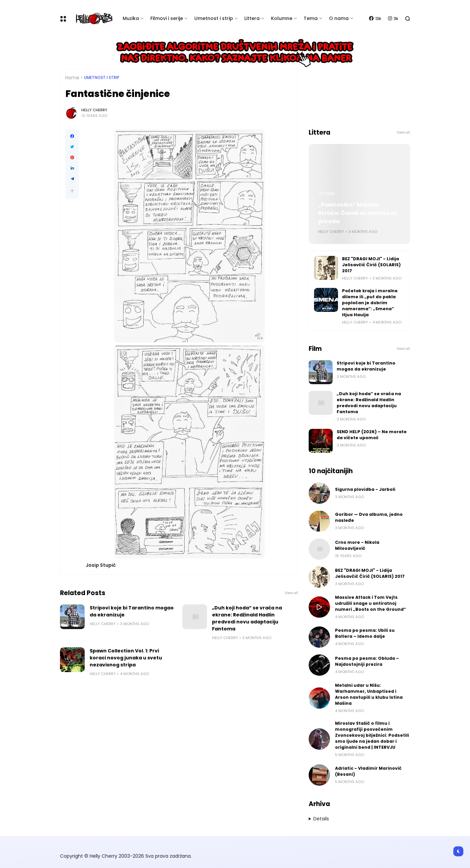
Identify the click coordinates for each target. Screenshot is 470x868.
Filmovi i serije (167, 18)
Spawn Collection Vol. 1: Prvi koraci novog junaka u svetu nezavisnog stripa (126, 658)
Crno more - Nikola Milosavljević (357, 545)
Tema (311, 18)
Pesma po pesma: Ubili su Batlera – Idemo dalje (365, 633)
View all (291, 593)
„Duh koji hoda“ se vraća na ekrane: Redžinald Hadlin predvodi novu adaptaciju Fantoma (247, 618)
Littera (252, 18)
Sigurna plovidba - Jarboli (365, 489)
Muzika (131, 18)
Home (72, 78)
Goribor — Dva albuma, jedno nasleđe (369, 517)
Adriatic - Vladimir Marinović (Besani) (368, 771)
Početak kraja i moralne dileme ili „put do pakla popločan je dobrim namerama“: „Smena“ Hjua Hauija (370, 303)
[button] (72, 191)
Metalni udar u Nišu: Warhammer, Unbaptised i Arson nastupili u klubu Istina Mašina (369, 694)
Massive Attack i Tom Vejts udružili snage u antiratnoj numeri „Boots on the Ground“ (370, 603)
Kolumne (282, 18)
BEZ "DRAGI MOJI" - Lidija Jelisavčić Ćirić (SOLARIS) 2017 (371, 265)
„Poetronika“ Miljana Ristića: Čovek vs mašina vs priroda (357, 213)
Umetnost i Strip (102, 78)
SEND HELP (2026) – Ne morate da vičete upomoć (372, 435)
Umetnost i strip (214, 18)
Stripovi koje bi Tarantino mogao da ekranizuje (132, 611)
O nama (339, 18)
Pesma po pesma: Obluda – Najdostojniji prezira (367, 661)
